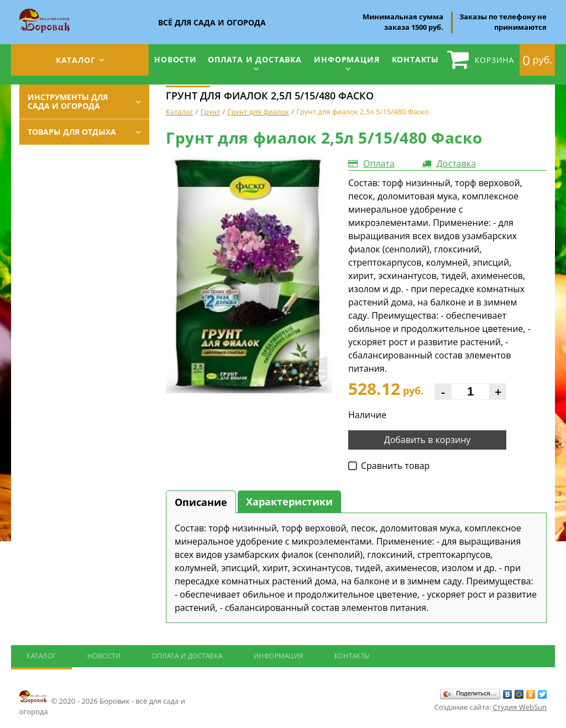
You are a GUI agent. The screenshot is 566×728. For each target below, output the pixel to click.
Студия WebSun (520, 707)
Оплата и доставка (255, 59)
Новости (175, 59)
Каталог (76, 60)
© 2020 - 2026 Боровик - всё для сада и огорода (102, 703)
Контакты (415, 59)
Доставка (456, 163)
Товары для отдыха (72, 132)
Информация (347, 59)
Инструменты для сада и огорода (68, 101)
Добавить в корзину (428, 440)
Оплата (379, 163)
